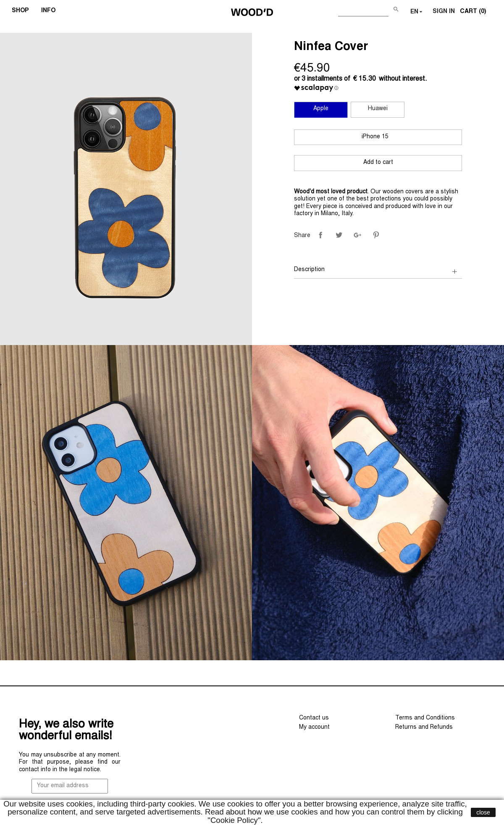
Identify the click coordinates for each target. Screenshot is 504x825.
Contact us (314, 718)
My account (314, 727)
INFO (51, 12)
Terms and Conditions (425, 718)
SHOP (23, 12)
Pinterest (376, 235)
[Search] (363, 10)
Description (309, 270)
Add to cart (378, 163)
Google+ (357, 235)
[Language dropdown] (417, 12)
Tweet (339, 235)
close (483, 812)
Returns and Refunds (424, 727)
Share (320, 235)
